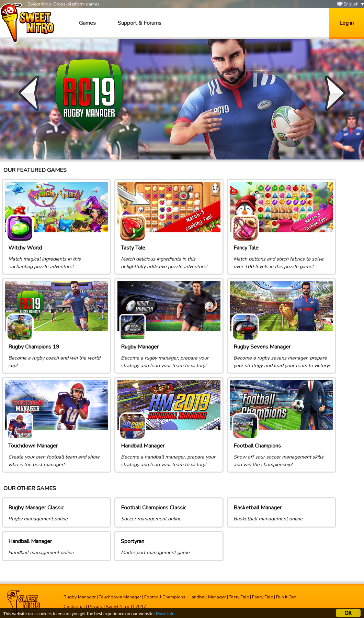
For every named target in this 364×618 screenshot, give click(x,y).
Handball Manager (207, 597)
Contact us (74, 607)
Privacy (95, 607)
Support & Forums (140, 23)
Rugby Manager (80, 597)
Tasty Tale (239, 597)
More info (165, 614)
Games (87, 23)
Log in (346, 23)
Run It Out (286, 597)
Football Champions (165, 597)
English (348, 4)
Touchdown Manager (120, 597)
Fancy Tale (263, 597)
